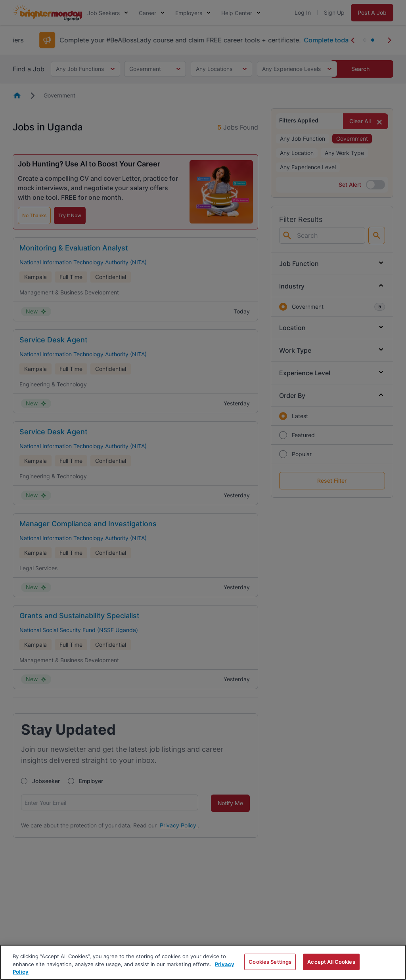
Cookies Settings (270, 961)
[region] (203, 962)
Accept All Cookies (331, 961)
